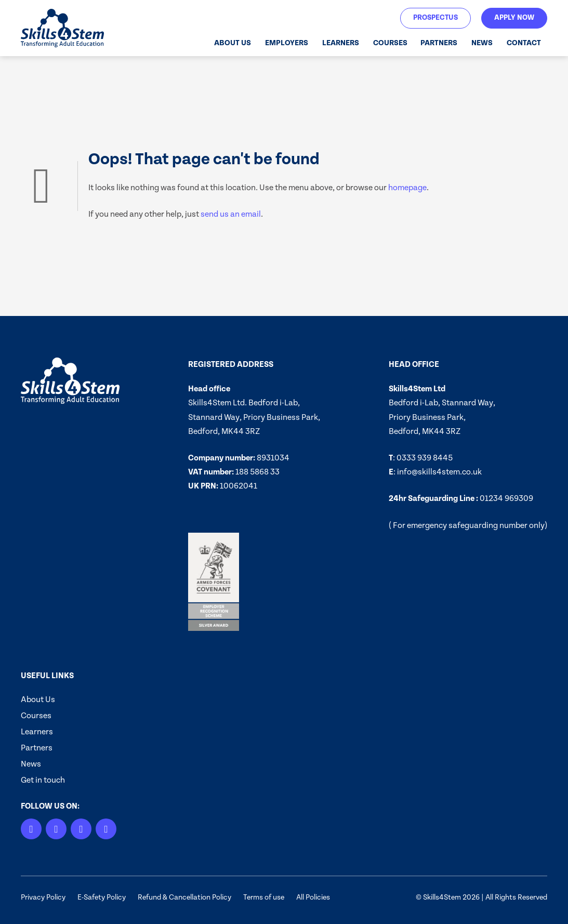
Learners (341, 43)
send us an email (231, 214)
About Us (233, 43)
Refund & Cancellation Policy (184, 897)
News (482, 43)
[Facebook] (106, 829)
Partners (439, 43)
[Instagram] (56, 829)
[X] (81, 829)
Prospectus (435, 18)
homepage (407, 188)
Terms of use (264, 897)
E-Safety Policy (102, 897)
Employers (287, 43)
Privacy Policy (43, 897)
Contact (524, 43)
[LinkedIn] (31, 829)
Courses (390, 43)
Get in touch (43, 780)
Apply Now (514, 18)
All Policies (313, 897)
